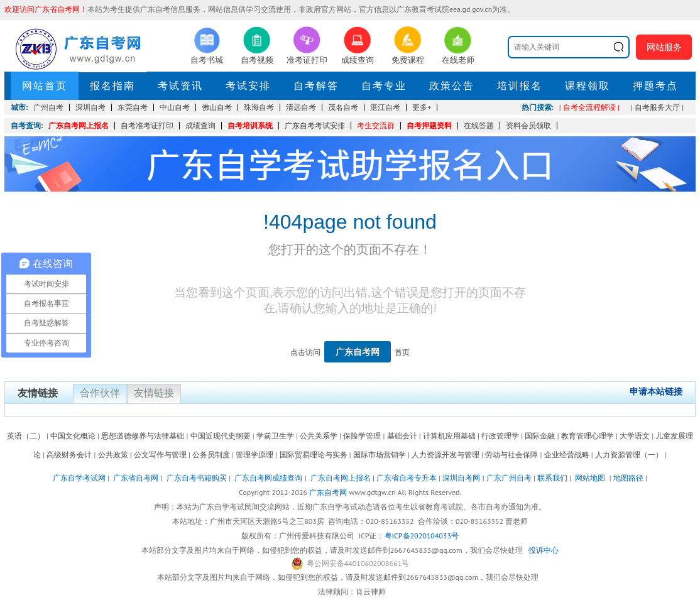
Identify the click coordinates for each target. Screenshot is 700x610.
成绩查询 (200, 125)
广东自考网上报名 (79, 125)
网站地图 (590, 478)
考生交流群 (376, 125)
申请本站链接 (656, 391)
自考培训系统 (250, 125)
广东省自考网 (136, 478)
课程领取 (588, 85)
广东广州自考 (509, 478)
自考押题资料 (429, 125)
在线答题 (479, 125)
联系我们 (552, 478)
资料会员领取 (528, 125)
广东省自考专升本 (407, 478)
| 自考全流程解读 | (589, 107)
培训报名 (520, 85)
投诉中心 (544, 550)
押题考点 (655, 85)
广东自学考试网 (79, 478)
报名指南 (112, 85)
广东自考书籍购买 (197, 478)
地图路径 (629, 478)
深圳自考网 (461, 478)
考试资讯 (180, 85)
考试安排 (248, 85)
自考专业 (384, 85)
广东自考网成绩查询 (268, 478)
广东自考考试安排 (315, 125)
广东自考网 (358, 352)
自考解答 (316, 85)
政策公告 (452, 85)
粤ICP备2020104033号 (422, 536)
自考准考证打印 (147, 125)
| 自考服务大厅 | (657, 107)
